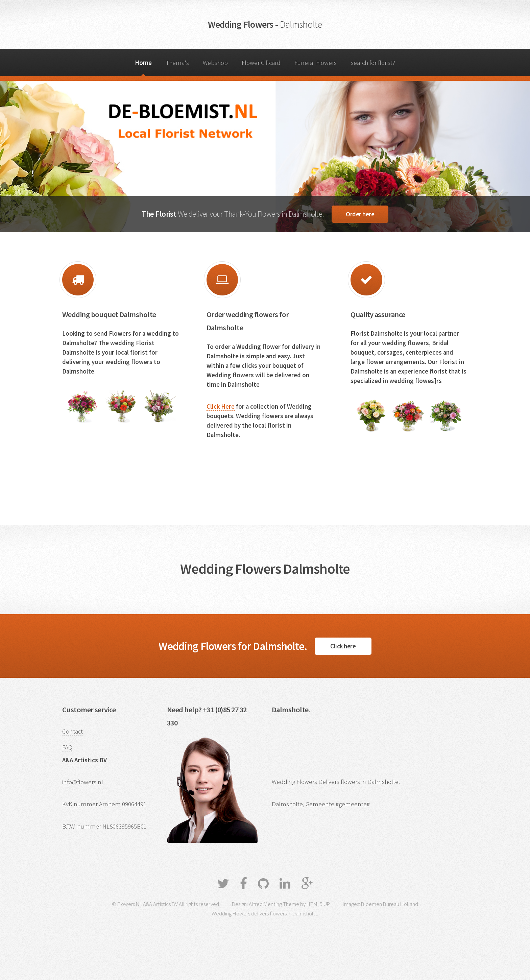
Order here (360, 214)
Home (143, 63)
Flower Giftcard (261, 63)
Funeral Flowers (316, 63)
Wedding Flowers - (265, 24)
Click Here (221, 407)
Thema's (177, 63)
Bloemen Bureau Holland (390, 904)
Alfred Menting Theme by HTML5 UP (289, 904)
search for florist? (373, 63)
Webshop (215, 63)
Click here (343, 646)
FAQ (67, 747)
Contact (73, 731)
